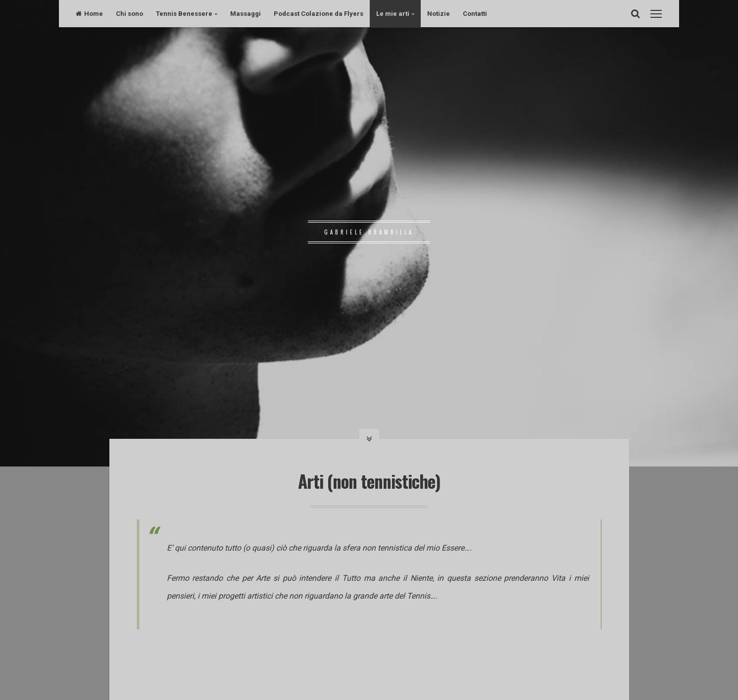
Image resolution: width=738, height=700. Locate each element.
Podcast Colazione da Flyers (319, 14)
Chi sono (129, 14)
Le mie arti (393, 14)
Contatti (475, 14)
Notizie (439, 14)
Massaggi (246, 14)
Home (89, 14)
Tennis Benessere (184, 14)
